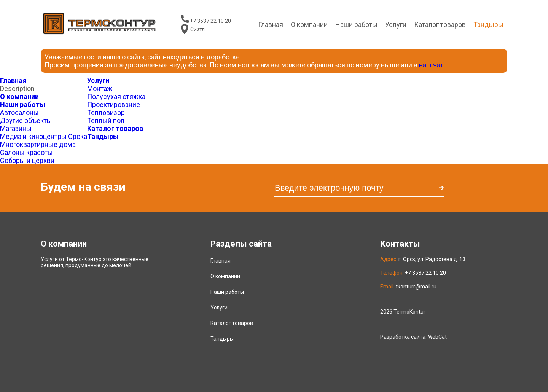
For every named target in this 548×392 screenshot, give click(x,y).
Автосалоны (19, 112)
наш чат (431, 65)
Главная (13, 80)
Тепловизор (106, 112)
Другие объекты (26, 120)
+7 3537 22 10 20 (210, 21)
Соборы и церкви (27, 160)
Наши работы (356, 25)
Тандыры (103, 136)
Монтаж (100, 88)
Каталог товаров (115, 128)
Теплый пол (106, 120)
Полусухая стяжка (116, 96)
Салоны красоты (26, 152)
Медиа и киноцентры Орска (44, 136)
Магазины (16, 128)
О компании (19, 96)
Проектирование (114, 104)
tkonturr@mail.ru (416, 287)
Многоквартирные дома (38, 144)
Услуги (396, 25)
